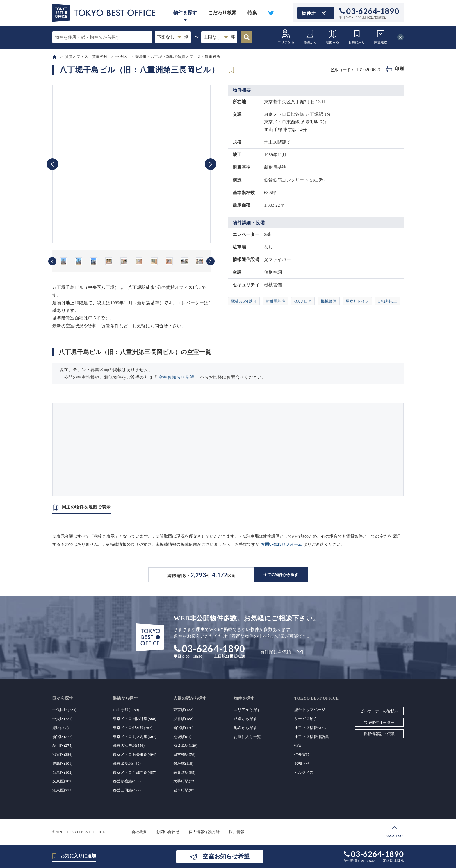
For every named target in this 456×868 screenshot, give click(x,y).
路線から (310, 37)
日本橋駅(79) (184, 754)
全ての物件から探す (281, 575)
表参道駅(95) (184, 772)
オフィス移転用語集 (312, 737)
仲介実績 (302, 754)
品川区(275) (63, 745)
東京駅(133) (184, 710)
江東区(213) (63, 790)
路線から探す (245, 719)
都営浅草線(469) (127, 763)
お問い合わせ (168, 832)
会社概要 (139, 832)
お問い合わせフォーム (281, 544)
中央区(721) (63, 719)
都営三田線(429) (127, 790)
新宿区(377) (63, 737)
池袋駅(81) (182, 737)
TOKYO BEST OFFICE (86, 832)
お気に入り (357, 37)
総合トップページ (310, 710)
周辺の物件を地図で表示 (86, 507)
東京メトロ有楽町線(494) (135, 754)
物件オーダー (316, 13)
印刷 (399, 69)
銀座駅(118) (183, 763)
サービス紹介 (306, 719)
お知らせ (302, 763)
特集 (252, 13)
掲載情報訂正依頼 (379, 734)
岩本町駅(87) (184, 790)
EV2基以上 (388, 301)
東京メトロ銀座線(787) (133, 728)
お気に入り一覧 (247, 737)
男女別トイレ (357, 301)
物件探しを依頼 (275, 652)
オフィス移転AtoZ (310, 728)
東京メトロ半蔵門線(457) (135, 772)
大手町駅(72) (184, 781)
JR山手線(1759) (126, 710)
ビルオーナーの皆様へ (379, 711)
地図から (333, 37)
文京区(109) (63, 781)
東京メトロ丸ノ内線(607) (135, 737)
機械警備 (328, 301)
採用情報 (237, 832)
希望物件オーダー (379, 722)
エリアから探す (247, 710)
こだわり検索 (222, 13)
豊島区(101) (63, 763)
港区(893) (60, 728)
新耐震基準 (276, 301)
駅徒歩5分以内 (244, 301)
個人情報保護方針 (204, 832)
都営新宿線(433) (127, 781)
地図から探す (245, 728)
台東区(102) (63, 772)
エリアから (286, 37)
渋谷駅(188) (184, 719)
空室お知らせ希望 (176, 377)
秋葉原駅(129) (185, 745)
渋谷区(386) (63, 754)
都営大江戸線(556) (129, 745)
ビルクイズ (304, 772)
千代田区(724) (64, 710)
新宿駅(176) (184, 728)
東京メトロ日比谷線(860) (135, 719)
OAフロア (303, 301)
